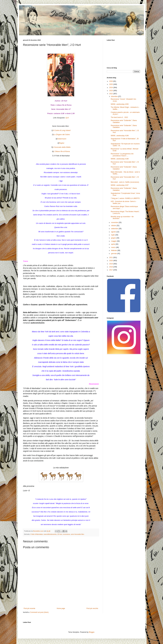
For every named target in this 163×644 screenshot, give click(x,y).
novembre (115, 222)
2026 (111, 81)
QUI (67, 118)
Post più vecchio (92, 608)
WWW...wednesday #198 (120, 159)
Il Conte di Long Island (62, 130)
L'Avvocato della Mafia (62, 147)
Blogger (92, 632)
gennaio (114, 254)
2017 (111, 270)
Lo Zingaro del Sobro (62, 134)
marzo (114, 247)
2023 (111, 91)
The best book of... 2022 (119, 117)
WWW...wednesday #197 (120, 185)
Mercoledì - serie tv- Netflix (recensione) (125, 182)
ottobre (114, 226)
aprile (113, 244)
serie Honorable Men (78, 534)
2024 (111, 88)
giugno (114, 238)
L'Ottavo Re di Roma (62, 151)
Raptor (62, 143)
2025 (111, 84)
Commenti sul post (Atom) (39, 612)
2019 (111, 264)
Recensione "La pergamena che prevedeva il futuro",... (122, 155)
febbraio (114, 250)
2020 (111, 261)
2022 (111, 94)
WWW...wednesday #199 (120, 136)
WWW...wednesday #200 (120, 104)
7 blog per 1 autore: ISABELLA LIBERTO (125, 198)
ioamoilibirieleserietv (50, 534)
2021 (111, 258)
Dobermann (62, 139)
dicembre (115, 96)
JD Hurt (60, 534)
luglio (113, 235)
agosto (114, 232)
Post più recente (29, 608)
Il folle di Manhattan (37, 534)
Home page (61, 608)
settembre (115, 229)
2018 (111, 267)
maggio (114, 241)
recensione (67, 534)
